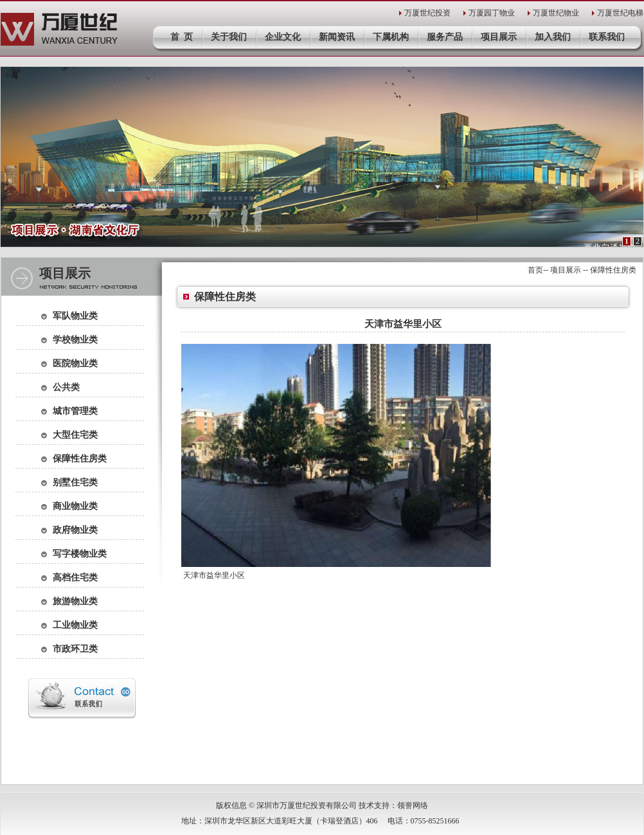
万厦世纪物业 (556, 13)
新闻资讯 (337, 37)
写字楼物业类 (80, 554)
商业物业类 (75, 506)
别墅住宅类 (75, 482)
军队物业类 (75, 316)
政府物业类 (75, 530)
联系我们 (607, 37)
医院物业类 (75, 364)
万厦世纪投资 (427, 13)
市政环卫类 (75, 649)
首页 (535, 270)
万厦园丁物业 (492, 13)
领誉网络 (413, 805)
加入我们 (553, 37)
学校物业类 (75, 340)
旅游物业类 (75, 601)
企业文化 (283, 37)
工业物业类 (75, 625)
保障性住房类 (80, 459)
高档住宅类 (75, 578)
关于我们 (229, 37)
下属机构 (391, 37)
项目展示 (499, 37)
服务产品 (445, 37)
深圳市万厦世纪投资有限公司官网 (59, 29)
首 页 (182, 37)
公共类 (66, 387)
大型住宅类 (75, 435)
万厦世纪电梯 (620, 13)
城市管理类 (75, 411)
